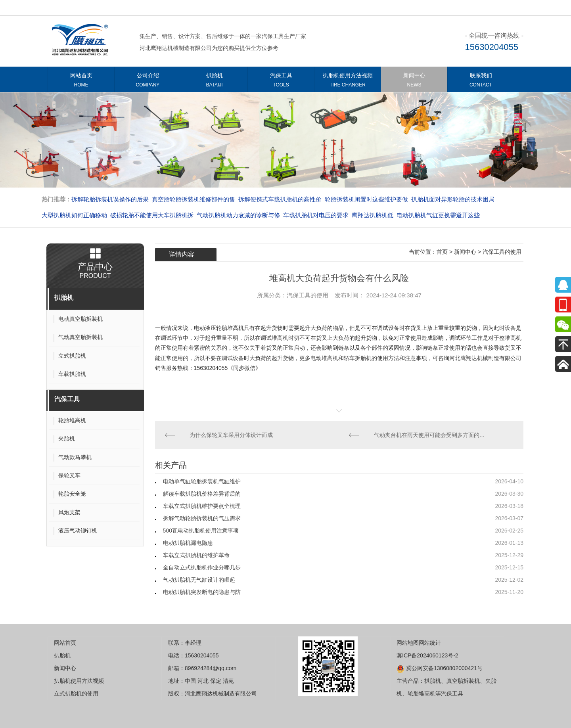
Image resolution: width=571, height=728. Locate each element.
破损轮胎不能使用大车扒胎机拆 (152, 215)
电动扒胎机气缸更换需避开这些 (438, 215)
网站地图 (408, 643)
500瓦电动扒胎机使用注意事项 (201, 531)
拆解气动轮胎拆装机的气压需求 (202, 518)
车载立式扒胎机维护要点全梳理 (202, 506)
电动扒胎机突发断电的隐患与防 (202, 592)
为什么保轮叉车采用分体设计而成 (231, 435)
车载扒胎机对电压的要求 (316, 215)
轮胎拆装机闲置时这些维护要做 (366, 199)
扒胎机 (214, 81)
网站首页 (81, 81)
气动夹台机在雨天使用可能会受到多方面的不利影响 (431, 435)
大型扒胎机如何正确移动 (74, 215)
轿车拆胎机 (358, 358)
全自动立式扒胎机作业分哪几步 (202, 567)
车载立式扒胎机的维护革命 (196, 555)
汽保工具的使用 (502, 252)
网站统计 (430, 643)
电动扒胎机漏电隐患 (188, 543)
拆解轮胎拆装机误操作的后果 (110, 199)
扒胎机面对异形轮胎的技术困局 (453, 199)
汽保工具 (281, 81)
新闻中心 (414, 81)
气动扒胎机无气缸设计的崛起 (199, 580)
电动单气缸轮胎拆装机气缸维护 (202, 481)
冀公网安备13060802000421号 (440, 668)
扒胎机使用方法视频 (348, 81)
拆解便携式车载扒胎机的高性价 (280, 199)
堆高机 (280, 338)
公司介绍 (148, 81)
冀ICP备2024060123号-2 (427, 655)
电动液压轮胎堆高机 (219, 328)
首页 (442, 252)
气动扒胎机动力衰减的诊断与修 (238, 215)
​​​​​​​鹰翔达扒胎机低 (373, 215)
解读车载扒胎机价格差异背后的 (202, 494)
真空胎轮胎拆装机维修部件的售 (194, 199)
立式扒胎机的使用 (76, 694)
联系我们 (481, 81)
